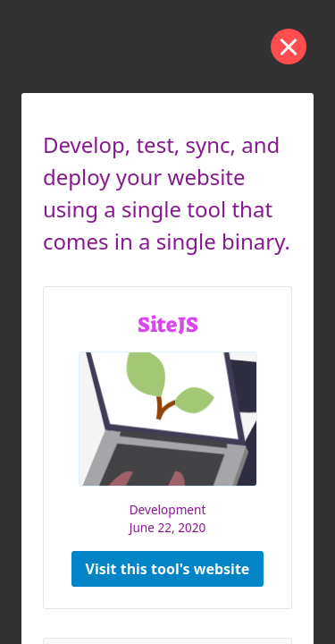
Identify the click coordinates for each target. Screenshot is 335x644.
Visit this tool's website (168, 569)
